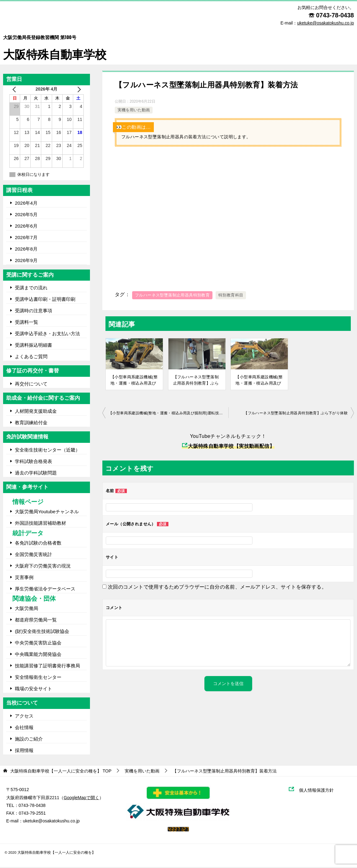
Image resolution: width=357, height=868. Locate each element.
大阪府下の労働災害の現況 (43, 567)
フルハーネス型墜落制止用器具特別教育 (172, 296)
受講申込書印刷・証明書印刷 (45, 300)
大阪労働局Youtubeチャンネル (47, 512)
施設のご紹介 (29, 740)
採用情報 (24, 751)
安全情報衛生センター (38, 678)
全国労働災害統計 (33, 555)
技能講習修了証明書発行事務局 (47, 667)
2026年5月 (26, 215)
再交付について (31, 385)
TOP (61, 772)
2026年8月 (26, 250)
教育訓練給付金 (31, 423)
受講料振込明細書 (33, 346)
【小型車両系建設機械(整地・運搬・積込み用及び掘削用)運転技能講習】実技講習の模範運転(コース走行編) (134, 381)
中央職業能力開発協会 (38, 655)
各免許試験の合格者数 (38, 544)
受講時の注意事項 (33, 312)
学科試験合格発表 (33, 462)
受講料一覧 (27, 323)
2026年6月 (26, 227)
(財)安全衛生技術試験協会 (42, 632)
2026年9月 (26, 261)
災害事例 (24, 578)
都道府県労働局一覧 (36, 621)
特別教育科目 (231, 296)
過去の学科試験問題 (36, 474)
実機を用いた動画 (134, 111)
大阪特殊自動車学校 (56, 44)
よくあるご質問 (31, 357)
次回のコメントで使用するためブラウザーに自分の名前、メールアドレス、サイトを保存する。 (217, 588)
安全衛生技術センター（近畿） (47, 451)
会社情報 (24, 728)
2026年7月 (26, 238)
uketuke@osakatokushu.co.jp (51, 822)
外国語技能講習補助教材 (40, 524)
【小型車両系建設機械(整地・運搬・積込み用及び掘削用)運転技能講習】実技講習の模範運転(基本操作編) (259, 381)
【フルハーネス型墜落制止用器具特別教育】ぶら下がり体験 (196, 381)
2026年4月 (26, 204)
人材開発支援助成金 (36, 412)
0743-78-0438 (335, 15)
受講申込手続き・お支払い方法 (47, 334)
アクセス (24, 717)
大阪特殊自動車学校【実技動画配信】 (228, 447)
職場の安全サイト (33, 690)
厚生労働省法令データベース (45, 590)
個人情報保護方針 (319, 791)
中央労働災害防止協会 (38, 644)
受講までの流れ (31, 289)
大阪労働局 (27, 609)
